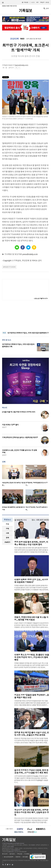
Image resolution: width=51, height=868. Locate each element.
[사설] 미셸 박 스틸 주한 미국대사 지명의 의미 (19, 412)
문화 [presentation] (7, 538)
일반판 (33, 2)
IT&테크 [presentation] (7, 542)
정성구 (4, 427)
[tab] (7, 524)
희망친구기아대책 (10, 267)
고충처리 (18, 857)
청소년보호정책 (9, 857)
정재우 (4, 455)
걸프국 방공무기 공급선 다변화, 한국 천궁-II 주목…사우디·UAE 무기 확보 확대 (31, 772)
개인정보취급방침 (37, 854)
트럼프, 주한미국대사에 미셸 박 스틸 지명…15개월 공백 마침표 (31, 619)
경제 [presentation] (7, 529)
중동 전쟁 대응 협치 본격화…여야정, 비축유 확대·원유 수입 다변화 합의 (31, 543)
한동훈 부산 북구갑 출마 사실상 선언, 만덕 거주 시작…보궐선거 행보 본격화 (32, 734)
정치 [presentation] (7, 524)
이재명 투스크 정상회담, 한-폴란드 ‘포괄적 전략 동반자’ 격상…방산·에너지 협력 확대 (32, 657)
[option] (14, 476)
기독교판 (26, 2)
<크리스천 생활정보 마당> (41, 299)
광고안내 (12, 854)
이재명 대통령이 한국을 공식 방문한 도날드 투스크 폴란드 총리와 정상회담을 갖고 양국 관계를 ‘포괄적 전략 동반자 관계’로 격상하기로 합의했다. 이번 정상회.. (31, 665)
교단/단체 (14, 39)
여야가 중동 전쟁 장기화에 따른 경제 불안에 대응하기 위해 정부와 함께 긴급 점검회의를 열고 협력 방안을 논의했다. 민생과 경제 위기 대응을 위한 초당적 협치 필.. (31, 550)
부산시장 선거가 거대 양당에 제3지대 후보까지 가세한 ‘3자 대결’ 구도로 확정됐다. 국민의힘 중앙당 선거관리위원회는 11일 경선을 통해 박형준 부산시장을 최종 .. (31, 820)
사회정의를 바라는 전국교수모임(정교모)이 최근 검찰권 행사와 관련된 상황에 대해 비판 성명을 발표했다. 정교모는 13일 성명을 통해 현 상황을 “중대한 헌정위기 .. (31, 703)
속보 (4, 333)
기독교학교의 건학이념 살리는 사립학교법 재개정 (20, 437)
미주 (37, 2)
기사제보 (27, 854)
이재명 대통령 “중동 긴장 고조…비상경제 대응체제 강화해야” (31, 581)
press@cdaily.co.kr (22, 65)
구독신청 (42, 2)
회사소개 (5, 854)
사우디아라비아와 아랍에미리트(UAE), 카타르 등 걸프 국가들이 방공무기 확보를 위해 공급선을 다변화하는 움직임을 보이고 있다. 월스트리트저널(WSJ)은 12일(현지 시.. (31, 779)
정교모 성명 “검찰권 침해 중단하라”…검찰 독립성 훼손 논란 (32, 696)
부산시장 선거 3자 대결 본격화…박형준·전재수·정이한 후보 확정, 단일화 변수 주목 (32, 812)
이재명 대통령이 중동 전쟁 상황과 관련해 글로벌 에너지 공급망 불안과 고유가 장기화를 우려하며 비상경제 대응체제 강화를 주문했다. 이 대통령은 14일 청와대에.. (31, 588)
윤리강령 (25, 857)
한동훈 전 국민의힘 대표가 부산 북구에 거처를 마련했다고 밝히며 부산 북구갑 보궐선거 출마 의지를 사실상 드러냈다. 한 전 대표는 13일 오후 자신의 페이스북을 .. (31, 740)
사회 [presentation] (7, 533)
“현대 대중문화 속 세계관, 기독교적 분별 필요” (24, 332)
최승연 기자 (12, 65)
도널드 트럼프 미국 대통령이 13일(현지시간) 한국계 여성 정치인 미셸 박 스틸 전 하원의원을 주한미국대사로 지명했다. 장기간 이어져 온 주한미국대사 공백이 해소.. (31, 625)
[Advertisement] (25, 316)
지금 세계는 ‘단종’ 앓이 (10, 425)
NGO (22, 39)
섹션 (3, 3)
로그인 (47, 2)
